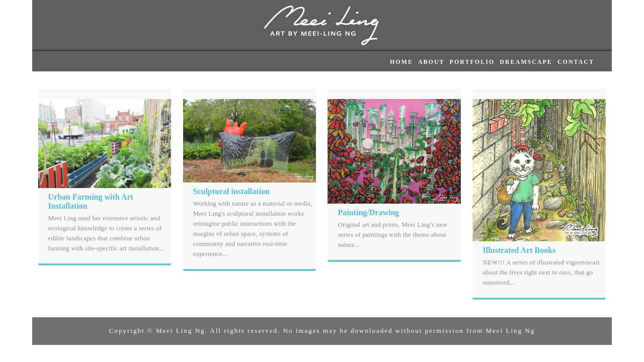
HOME (401, 62)
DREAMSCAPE (526, 62)
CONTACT (576, 62)
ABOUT (431, 62)
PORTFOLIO (472, 62)
